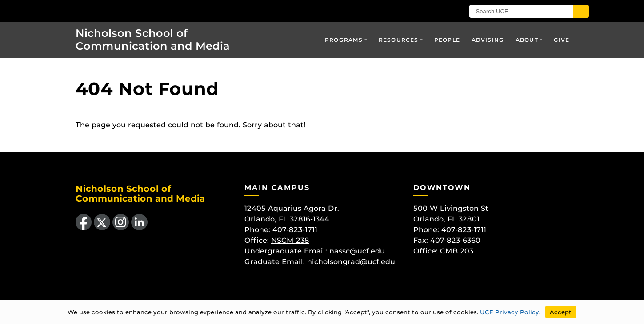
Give (562, 40)
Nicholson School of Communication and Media (153, 40)
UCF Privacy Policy (510, 312)
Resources (399, 40)
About (527, 40)
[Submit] (581, 11)
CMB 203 (457, 251)
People (447, 40)
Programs (344, 40)
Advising (488, 40)
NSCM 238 (290, 240)
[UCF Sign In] (428, 12)
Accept (561, 312)
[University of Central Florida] (127, 11)
